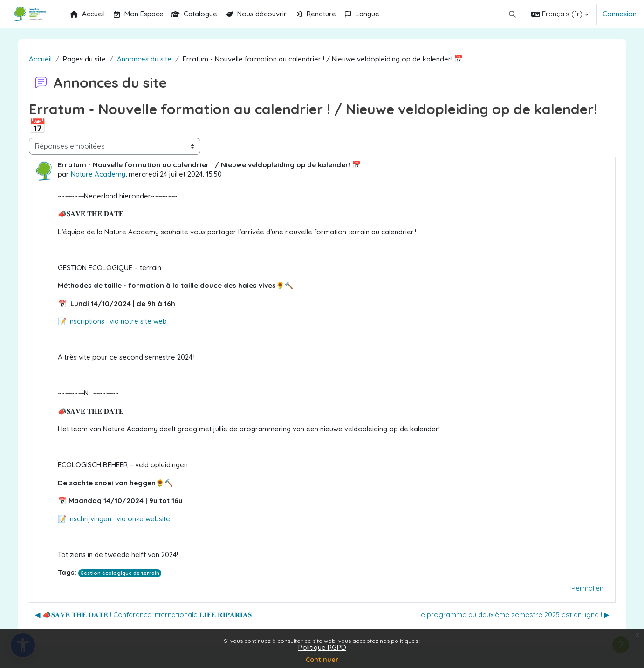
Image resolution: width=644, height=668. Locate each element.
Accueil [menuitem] (87, 14)
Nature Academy (102, 174)
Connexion (620, 14)
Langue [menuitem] (362, 14)
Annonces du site (148, 59)
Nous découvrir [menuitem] (256, 14)
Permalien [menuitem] (583, 588)
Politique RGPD (322, 647)
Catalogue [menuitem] (194, 14)
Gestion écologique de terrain (124, 573)
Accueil (45, 59)
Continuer (322, 660)
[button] (513, 14)
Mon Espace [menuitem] (138, 14)
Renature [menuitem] (315, 14)
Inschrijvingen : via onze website (123, 519)
